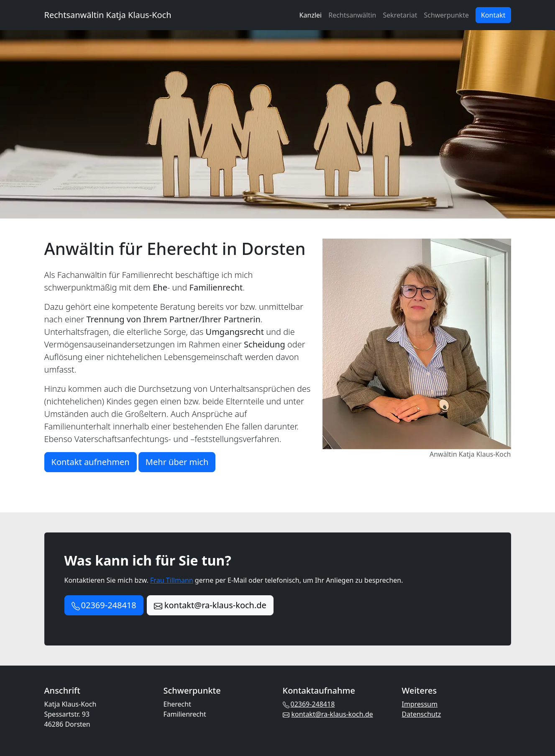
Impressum (420, 704)
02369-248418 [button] (104, 605)
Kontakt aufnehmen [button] (91, 462)
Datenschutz (422, 714)
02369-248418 (309, 704)
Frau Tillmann (172, 580)
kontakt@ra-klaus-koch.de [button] (210, 605)
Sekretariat (400, 15)
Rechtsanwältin (352, 15)
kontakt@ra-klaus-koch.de (328, 714)
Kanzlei (311, 15)
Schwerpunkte (446, 15)
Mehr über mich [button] (177, 462)
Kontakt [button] (493, 15)
